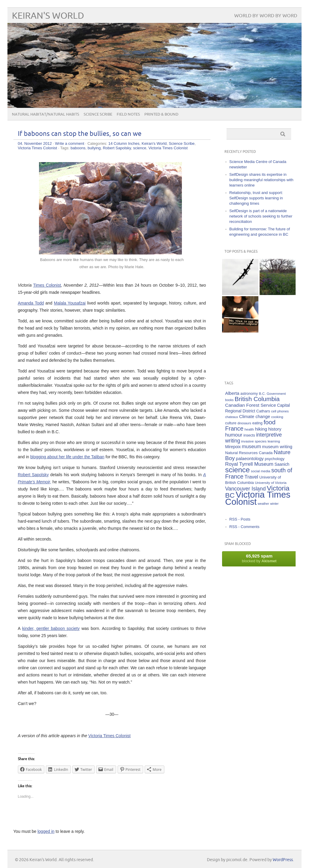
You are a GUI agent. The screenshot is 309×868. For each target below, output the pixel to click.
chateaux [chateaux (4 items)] (231, 417)
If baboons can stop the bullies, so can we (80, 134)
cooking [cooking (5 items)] (277, 417)
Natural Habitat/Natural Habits (46, 114)
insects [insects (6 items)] (249, 435)
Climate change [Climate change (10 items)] (255, 416)
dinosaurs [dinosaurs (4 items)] (244, 423)
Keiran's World (48, 16)
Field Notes (128, 114)
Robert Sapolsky (117, 148)
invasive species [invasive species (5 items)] (254, 441)
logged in (46, 831)
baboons (78, 148)
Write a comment (70, 143)
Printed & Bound (161, 114)
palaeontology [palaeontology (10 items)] (250, 458)
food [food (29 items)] (269, 422)
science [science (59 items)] (237, 470)
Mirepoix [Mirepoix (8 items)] (233, 447)
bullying (94, 148)
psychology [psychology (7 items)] (274, 459)
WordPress (283, 860)
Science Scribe (98, 114)
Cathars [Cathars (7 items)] (263, 411)
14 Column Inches (124, 143)
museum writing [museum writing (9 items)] (277, 447)
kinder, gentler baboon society (51, 628)
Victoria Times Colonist (38, 148)
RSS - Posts (240, 519)
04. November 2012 (35, 143)
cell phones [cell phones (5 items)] (280, 411)
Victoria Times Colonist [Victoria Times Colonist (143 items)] (258, 498)
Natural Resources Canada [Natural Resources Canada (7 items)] (249, 453)
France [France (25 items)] (234, 428)
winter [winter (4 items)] (274, 504)
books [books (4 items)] (229, 400)
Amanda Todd (31, 303)
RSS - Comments (244, 527)
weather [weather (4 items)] (263, 504)
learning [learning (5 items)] (274, 441)
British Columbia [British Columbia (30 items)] (257, 399)
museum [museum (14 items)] (251, 447)
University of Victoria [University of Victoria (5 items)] (271, 483)
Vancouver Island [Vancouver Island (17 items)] (245, 489)
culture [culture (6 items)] (231, 423)
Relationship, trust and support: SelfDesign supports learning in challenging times (256, 198)
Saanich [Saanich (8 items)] (282, 464)
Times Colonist (47, 285)
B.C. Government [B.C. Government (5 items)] (272, 393)
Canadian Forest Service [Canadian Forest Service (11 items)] (251, 405)
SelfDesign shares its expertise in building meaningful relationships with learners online (261, 180)
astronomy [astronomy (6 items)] (249, 394)
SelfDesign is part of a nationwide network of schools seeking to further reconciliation (261, 216)
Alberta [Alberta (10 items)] (232, 393)
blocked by (259, 558)
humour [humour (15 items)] (234, 435)
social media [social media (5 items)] (261, 471)
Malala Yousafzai (70, 303)
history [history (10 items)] (275, 429)
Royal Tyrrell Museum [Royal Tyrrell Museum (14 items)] (249, 464)
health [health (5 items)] (249, 429)
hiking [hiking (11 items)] (261, 429)
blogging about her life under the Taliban (67, 457)
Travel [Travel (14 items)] (251, 477)
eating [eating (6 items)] (257, 423)
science (140, 148)
